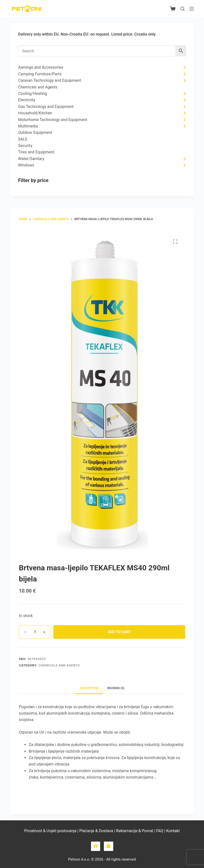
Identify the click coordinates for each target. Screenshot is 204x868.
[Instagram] (109, 846)
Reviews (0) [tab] (116, 688)
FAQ (159, 831)
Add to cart (119, 632)
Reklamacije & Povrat (135, 831)
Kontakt (173, 831)
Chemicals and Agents (59, 665)
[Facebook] (96, 846)
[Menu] (192, 9)
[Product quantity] (35, 632)
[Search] (182, 9)
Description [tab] (89, 688)
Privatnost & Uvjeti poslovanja (50, 831)
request (102, 34)
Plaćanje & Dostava (96, 831)
